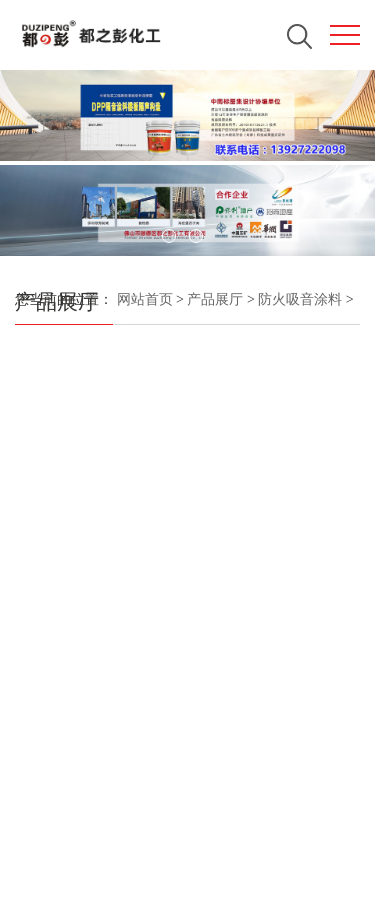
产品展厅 (215, 299)
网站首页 (145, 299)
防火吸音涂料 (299, 299)
